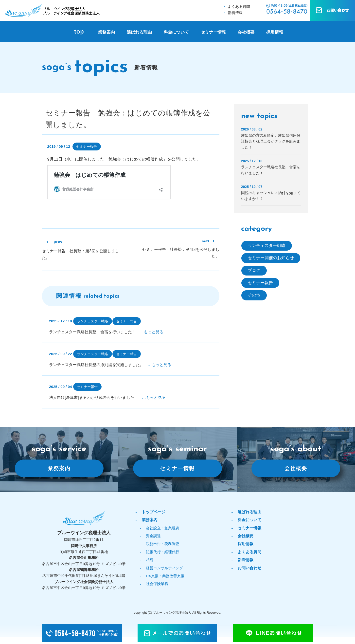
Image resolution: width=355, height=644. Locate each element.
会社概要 (246, 32)
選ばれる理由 (139, 32)
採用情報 (275, 32)
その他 (254, 295)
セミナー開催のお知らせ (271, 258)
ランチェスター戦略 (92, 321)
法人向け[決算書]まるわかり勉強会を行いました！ (107, 397)
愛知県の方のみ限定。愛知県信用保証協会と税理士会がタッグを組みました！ (271, 141)
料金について (176, 32)
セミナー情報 (213, 32)
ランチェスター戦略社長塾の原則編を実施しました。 (110, 365)
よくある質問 (239, 7)
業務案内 (106, 32)
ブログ (254, 270)
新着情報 (235, 13)
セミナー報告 (87, 147)
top (79, 32)
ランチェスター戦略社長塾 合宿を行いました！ (106, 332)
